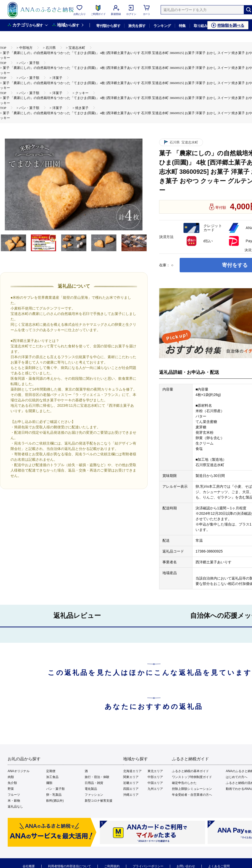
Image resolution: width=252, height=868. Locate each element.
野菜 (11, 789)
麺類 (49, 783)
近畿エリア (131, 783)
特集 (182, 26)
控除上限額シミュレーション (192, 789)
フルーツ (14, 795)
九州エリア (155, 789)
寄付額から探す (108, 26)
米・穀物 (14, 801)
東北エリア (155, 771)
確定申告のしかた (184, 783)
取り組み (201, 26)
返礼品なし (15, 807)
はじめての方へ (237, 777)
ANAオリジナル (19, 771)
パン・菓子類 (55, 789)
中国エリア (155, 783)
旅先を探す (137, 26)
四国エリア (131, 789)
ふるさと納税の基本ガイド (190, 771)
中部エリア (155, 777)
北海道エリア (132, 771)
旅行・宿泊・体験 (97, 777)
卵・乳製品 (54, 795)
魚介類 (12, 783)
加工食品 (52, 777)
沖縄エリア (131, 795)
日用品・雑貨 (94, 783)
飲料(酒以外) (55, 801)
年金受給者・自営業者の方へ (192, 795)
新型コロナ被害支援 (99, 801)
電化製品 (91, 789)
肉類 (11, 777)
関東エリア (131, 777)
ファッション (94, 795)
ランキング (162, 26)
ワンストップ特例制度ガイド (192, 777)
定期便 (51, 771)
